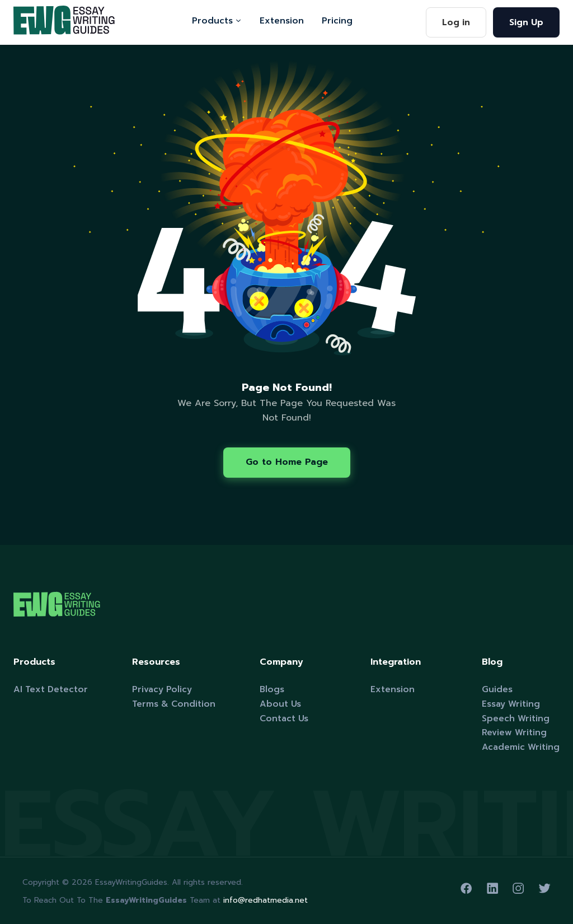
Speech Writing (516, 718)
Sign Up (526, 22)
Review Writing (514, 732)
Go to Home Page (287, 462)
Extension (282, 20)
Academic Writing (521, 747)
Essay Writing (511, 704)
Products (217, 20)
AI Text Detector (51, 689)
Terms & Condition (174, 704)
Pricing (337, 20)
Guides (497, 689)
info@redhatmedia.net (266, 900)
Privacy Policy (162, 689)
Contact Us (284, 718)
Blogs (272, 689)
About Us (280, 704)
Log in (456, 22)
